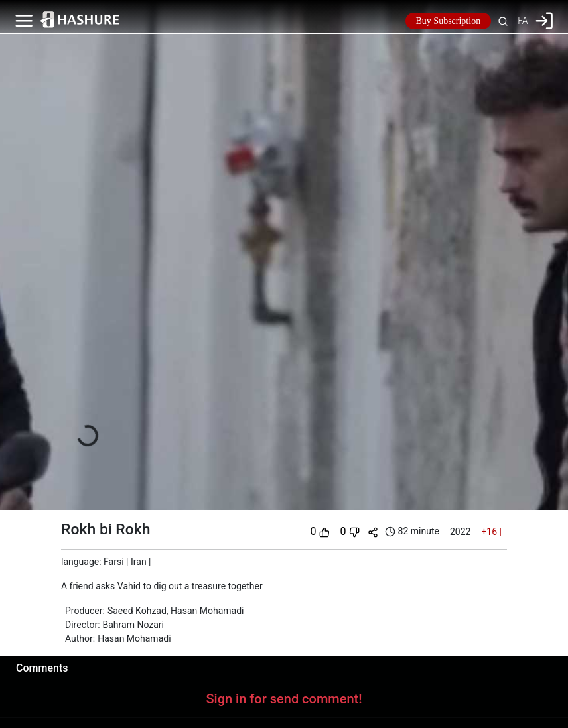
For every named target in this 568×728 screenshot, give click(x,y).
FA (523, 21)
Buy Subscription (449, 21)
